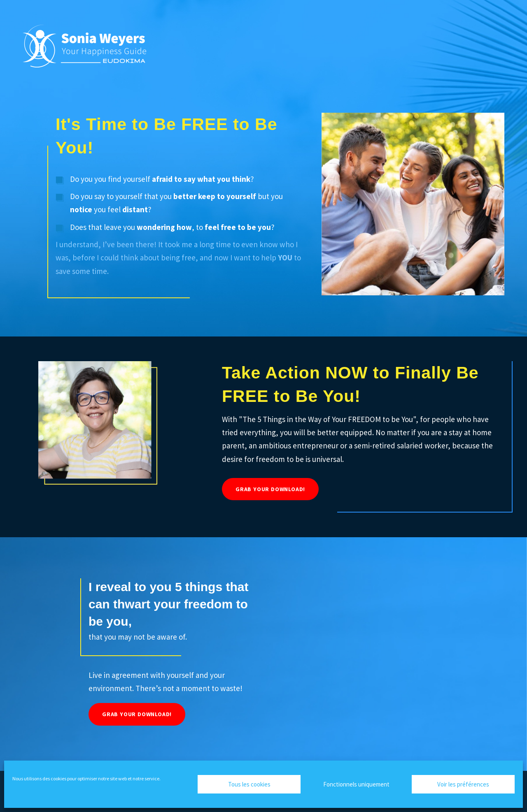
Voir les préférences (463, 784)
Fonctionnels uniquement (356, 784)
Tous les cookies (249, 784)
